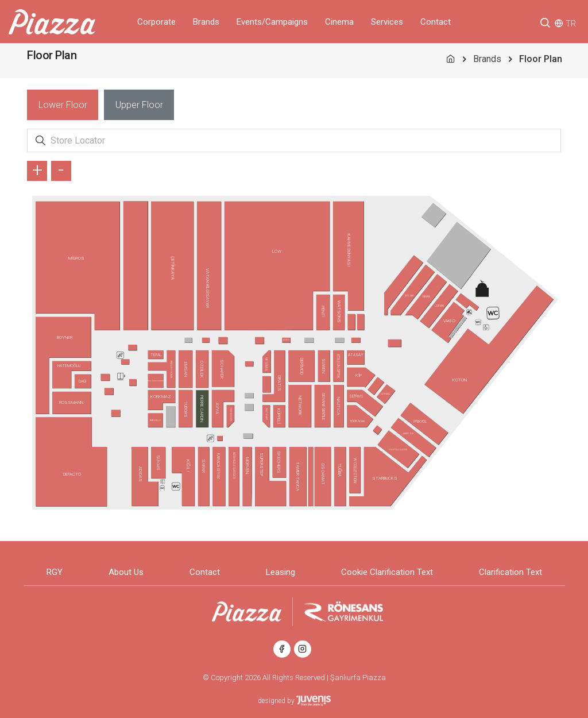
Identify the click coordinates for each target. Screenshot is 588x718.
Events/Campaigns (272, 22)
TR (571, 24)
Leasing (281, 572)
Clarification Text (510, 572)
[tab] (63, 105)
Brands (206, 22)
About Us (126, 572)
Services (387, 22)
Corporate (156, 22)
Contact (436, 22)
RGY (55, 572)
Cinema (339, 22)
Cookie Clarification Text (387, 572)
